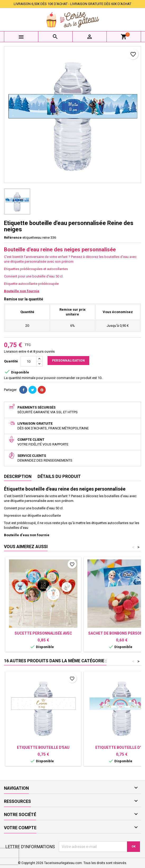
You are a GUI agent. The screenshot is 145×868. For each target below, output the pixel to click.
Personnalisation (68, 361)
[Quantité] (29, 361)
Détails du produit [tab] (59, 476)
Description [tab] (18, 476)
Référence (13, 238)
